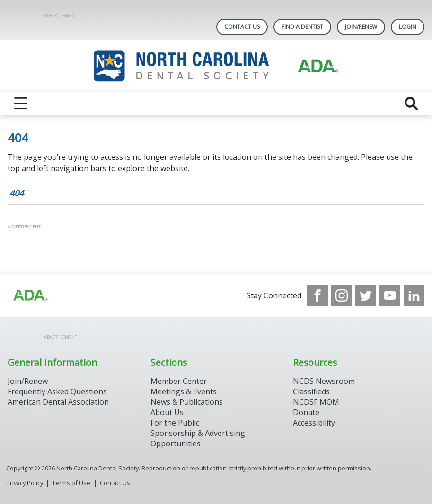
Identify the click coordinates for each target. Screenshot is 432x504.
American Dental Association (58, 402)
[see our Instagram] (342, 295)
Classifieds (311, 391)
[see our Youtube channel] (390, 295)
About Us (167, 412)
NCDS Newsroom (324, 381)
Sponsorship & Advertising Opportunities (198, 438)
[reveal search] (411, 104)
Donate (306, 412)
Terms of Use (71, 483)
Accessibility (314, 423)
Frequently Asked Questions (57, 391)
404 (17, 193)
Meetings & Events (184, 391)
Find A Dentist (302, 27)
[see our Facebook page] (317, 295)
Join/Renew (361, 27)
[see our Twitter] (366, 295)
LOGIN (408, 27)
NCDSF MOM (316, 402)
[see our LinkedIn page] (414, 295)
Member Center (179, 381)
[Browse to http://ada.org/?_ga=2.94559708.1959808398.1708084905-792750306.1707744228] (30, 295)
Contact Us (242, 27)
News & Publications (187, 402)
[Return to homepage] (216, 66)
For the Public (175, 423)
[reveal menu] (21, 104)
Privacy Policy (25, 483)
